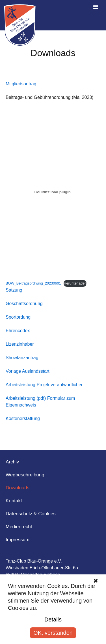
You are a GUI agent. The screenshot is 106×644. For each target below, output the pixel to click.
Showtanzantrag (22, 358)
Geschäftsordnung (24, 304)
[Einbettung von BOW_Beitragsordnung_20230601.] (53, 192)
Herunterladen (75, 283)
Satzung (14, 290)
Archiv (12, 462)
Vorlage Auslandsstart (28, 371)
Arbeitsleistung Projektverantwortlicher (44, 385)
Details (53, 619)
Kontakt (14, 501)
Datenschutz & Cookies (31, 514)
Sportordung (18, 317)
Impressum (18, 540)
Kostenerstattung (23, 418)
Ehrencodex (18, 331)
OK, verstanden (53, 633)
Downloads (18, 488)
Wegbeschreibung (25, 475)
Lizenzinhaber (20, 344)
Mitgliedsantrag (21, 84)
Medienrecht (19, 527)
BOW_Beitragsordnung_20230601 (33, 283)
